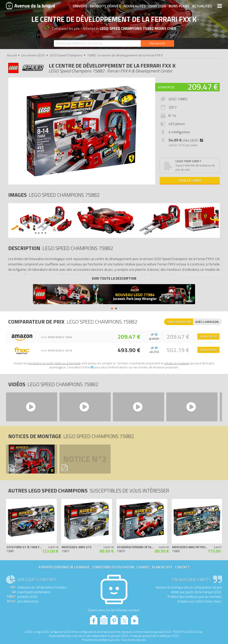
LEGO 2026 (157, 6)
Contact (182, 567)
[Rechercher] (157, 43)
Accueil (12, 55)
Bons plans (179, 6)
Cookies (143, 567)
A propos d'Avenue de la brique (64, 567)
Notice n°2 (85, 459)
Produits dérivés (105, 6)
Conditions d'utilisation (113, 567)
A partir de (166, 87)
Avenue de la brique (31, 6)
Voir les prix (190, 180)
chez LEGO (187, 140)
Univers (80, 6)
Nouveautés (135, 6)
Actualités (202, 6)
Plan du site (162, 567)
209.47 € (203, 87)
